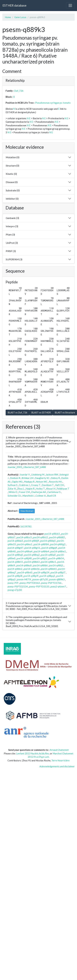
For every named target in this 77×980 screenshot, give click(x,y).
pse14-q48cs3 (24, 537)
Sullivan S (13, 485)
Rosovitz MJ (55, 482)
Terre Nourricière (60, 760)
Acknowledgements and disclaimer (57, 766)
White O (13, 492)
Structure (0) (12, 165)
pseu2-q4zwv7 (58, 586)
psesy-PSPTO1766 (51, 583)
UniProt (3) (12, 243)
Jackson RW (52, 475)
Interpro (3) (12, 226)
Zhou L (21, 489)
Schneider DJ (14, 496)
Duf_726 (19, 91)
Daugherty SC (42, 478)
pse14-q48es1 (25, 544)
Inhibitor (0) (12, 199)
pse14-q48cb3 (52, 534)
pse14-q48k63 (32, 562)
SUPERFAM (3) (14, 259)
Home (8, 17)
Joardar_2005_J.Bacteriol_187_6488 (27, 467)
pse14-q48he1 (58, 551)
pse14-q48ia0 (48, 555)
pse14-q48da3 (15, 541)
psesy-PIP (13, 583)
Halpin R (30, 489)
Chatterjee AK (39, 492)
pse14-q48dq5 (48, 541)
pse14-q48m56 (32, 569)
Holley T (40, 489)
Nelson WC (42, 482)
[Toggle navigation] (70, 5)
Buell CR (52, 496)
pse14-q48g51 (32, 548)
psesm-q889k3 (57, 579)
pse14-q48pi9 (31, 576)
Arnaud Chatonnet (59, 750)
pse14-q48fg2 (58, 544)
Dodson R (15, 478)
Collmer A (41, 496)
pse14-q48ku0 (24, 565)
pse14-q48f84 (41, 544)
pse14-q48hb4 (41, 551)
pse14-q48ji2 (40, 558)
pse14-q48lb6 (40, 565)
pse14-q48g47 (15, 548)
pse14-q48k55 (15, 562)
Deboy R (55, 478)
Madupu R (29, 482)
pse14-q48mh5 (49, 569)
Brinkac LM (28, 478)
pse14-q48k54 (56, 558)
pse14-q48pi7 (58, 572)
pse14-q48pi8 (15, 576)
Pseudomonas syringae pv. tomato (53, 103)
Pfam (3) (10, 234)
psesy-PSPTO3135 (39, 586)
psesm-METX (24, 579)
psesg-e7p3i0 (15, 590)
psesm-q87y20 (40, 579)
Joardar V (25, 475)
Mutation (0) (13, 157)
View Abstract (27, 511)
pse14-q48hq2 (32, 555)
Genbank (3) (12, 218)
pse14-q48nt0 (25, 572)
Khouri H (51, 489)
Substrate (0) (13, 190)
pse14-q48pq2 (47, 576)
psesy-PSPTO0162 (30, 583)
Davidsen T (48, 485)
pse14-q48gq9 (49, 548)
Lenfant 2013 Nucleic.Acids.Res (33, 753)
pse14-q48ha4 (25, 551)
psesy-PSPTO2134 (18, 586)
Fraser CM (24, 492)
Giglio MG (17, 482)
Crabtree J (24, 485)
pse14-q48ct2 (40, 537)
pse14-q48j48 (24, 558)
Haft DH (59, 485)
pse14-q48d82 (57, 537)
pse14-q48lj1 (56, 565)
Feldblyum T (63, 489)
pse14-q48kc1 (48, 562)
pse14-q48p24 (42, 572)
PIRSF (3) (11, 251)
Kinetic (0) (11, 174)
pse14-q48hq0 (15, 555)
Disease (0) (12, 182)
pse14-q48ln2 (15, 569)
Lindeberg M (38, 475)
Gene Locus (20, 17)
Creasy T (36, 485)
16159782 (26, 526)
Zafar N (12, 489)
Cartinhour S (54, 492)
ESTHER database (14, 5)
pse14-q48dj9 (32, 541)
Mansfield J (28, 496)
